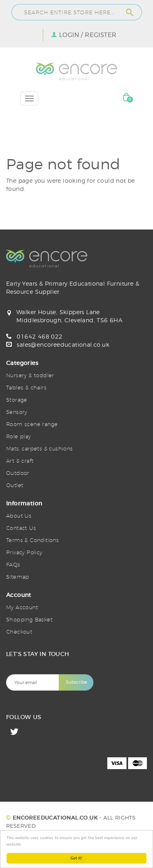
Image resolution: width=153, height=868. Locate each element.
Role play (19, 436)
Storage (17, 400)
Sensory (17, 412)
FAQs (13, 564)
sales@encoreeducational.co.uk (63, 344)
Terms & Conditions (32, 540)
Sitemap (18, 577)
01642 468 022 (40, 336)
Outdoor (18, 473)
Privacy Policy (24, 552)
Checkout (19, 632)
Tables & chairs (26, 387)
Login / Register (88, 35)
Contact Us (21, 528)
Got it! (76, 858)
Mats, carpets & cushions (40, 448)
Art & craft (20, 461)
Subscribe (76, 682)
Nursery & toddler (30, 375)
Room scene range (32, 424)
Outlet (15, 485)
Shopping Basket (29, 619)
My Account (22, 607)
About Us (19, 516)
